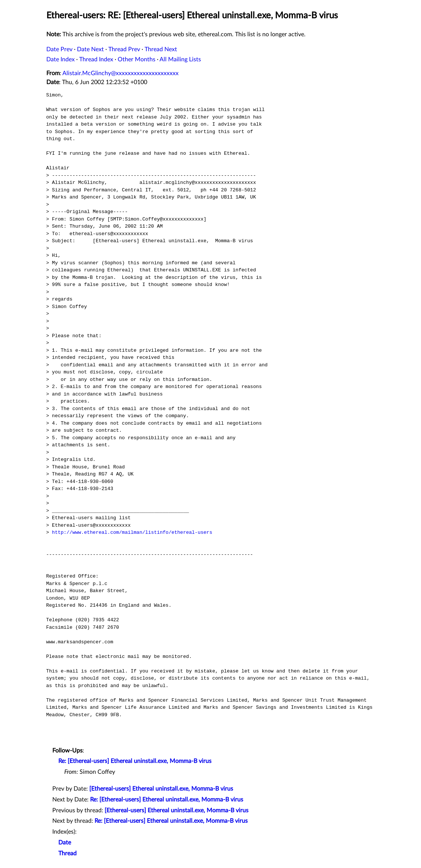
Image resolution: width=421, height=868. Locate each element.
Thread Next (161, 49)
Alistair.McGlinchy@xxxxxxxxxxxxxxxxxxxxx (120, 73)
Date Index (61, 59)
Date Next (90, 49)
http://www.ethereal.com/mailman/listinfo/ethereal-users (132, 532)
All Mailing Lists (180, 59)
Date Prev (59, 49)
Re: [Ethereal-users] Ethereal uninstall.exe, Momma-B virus (135, 761)
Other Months (137, 59)
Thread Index (96, 59)
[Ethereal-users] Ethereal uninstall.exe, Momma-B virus (161, 789)
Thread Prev (124, 49)
